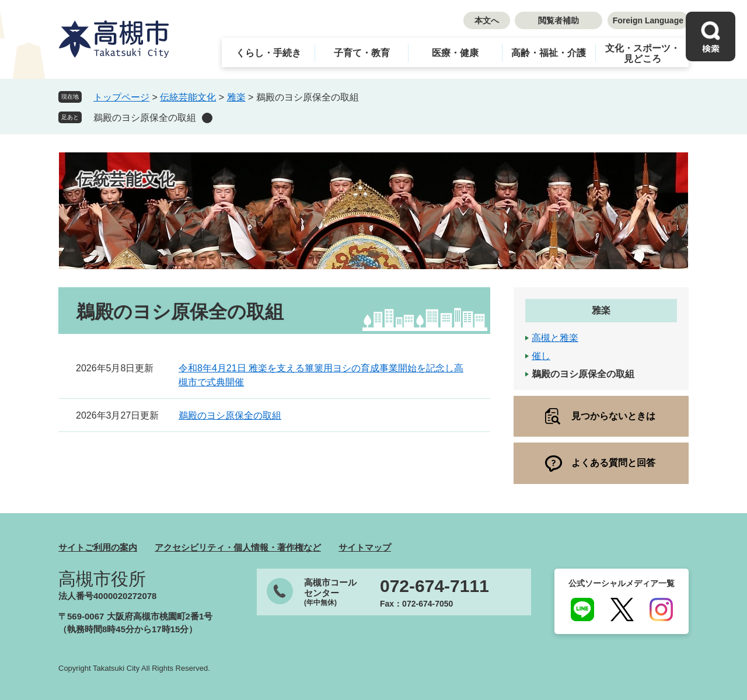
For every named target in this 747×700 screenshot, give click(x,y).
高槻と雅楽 (555, 338)
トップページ (121, 97)
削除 (207, 118)
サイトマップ (365, 547)
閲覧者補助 (558, 20)
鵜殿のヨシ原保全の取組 (145, 118)
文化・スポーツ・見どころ (643, 53)
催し (541, 356)
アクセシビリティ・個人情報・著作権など (238, 547)
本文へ (487, 20)
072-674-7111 (434, 586)
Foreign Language (648, 20)
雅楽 (236, 97)
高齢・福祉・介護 (549, 53)
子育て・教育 (362, 53)
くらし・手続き (268, 53)
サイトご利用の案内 (98, 547)
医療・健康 (455, 53)
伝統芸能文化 (188, 97)
